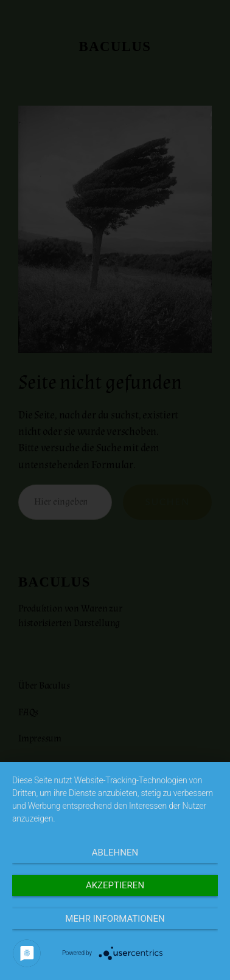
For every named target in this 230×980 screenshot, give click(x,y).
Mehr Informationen (115, 919)
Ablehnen (115, 852)
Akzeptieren (115, 885)
